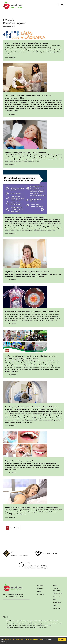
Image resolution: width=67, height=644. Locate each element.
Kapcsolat (41, 594)
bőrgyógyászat (33, 621)
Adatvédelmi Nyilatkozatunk (33, 640)
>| (18, 528)
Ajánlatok (40, 588)
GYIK (54, 605)
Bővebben (12, 57)
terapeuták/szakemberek (13, 628)
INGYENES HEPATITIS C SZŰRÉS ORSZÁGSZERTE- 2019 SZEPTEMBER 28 (32, 312)
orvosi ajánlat (22, 625)
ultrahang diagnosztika (30, 628)
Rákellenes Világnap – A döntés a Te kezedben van (26, 217)
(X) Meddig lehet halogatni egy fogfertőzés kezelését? (27, 272)
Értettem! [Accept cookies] (62, 640)
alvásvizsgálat (19, 621)
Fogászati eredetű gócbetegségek (19, 461)
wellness (45, 628)
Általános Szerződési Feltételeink (13, 640)
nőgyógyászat (10, 625)
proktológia (29, 625)
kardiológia (28, 623)
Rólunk (55, 585)
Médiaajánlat (57, 596)
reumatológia (37, 625)
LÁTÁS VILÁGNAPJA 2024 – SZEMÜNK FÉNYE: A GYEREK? (27, 43)
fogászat (46, 621)
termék (22, 628)
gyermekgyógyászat (12, 623)
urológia (39, 628)
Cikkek (39, 591)
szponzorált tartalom (46, 625)
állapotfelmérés (10, 621)
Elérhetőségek (58, 593)
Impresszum (57, 608)
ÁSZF (55, 599)
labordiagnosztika (51, 623)
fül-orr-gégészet (53, 621)
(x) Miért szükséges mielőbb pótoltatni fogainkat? (26, 152)
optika (16, 625)
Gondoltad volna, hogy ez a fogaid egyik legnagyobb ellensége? (31, 507)
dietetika (40, 621)
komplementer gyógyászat (39, 623)
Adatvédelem (58, 602)
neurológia (59, 623)
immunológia (21, 623)
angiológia (26, 621)
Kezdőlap (40, 585)
